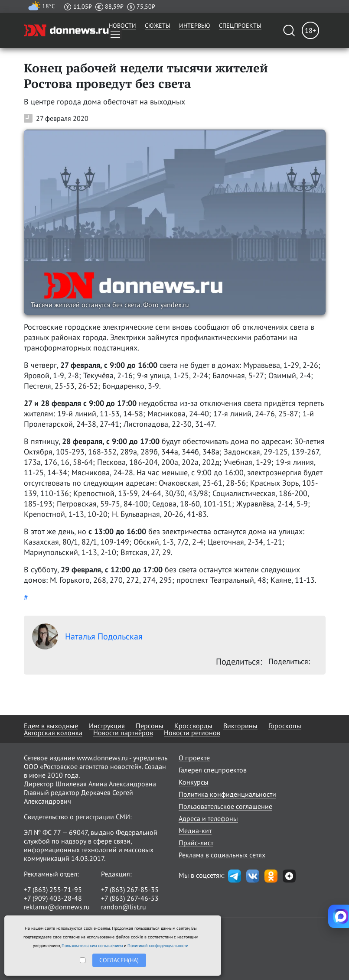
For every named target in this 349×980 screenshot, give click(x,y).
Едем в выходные (51, 726)
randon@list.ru (124, 907)
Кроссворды (193, 726)
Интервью (195, 26)
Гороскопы (285, 726)
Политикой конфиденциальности (158, 946)
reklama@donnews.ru (57, 907)
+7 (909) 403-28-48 (53, 898)
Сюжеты (158, 26)
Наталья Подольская (87, 636)
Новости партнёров (123, 733)
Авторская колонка (53, 733)
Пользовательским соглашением (92, 946)
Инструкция (107, 726)
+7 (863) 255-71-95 (53, 889)
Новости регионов (192, 733)
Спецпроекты (240, 26)
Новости (122, 26)
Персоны (150, 726)
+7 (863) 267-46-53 (130, 898)
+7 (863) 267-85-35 (130, 889)
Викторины (240, 726)
